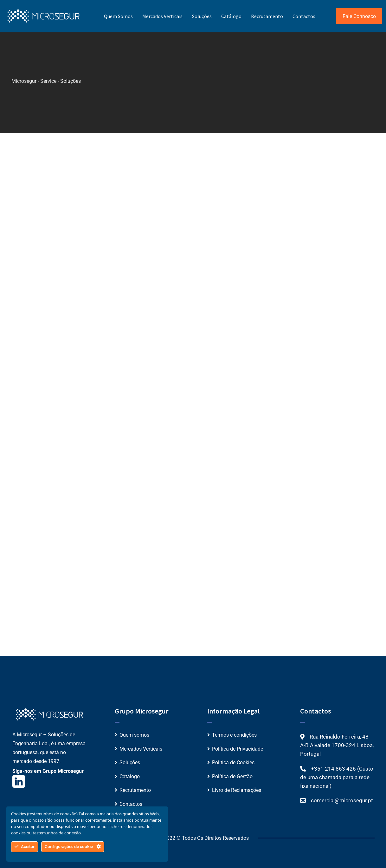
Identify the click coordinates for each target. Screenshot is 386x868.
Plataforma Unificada (91, 194)
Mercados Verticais (162, 16)
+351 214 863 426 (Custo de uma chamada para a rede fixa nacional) (337, 777)
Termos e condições (234, 735)
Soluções (202, 16)
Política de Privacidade (238, 749)
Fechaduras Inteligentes (282, 195)
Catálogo (231, 16)
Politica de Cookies (233, 763)
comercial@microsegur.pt (342, 800)
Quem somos (118, 16)
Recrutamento (267, 16)
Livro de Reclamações (237, 790)
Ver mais (77, 231)
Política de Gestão (232, 776)
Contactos (304, 16)
